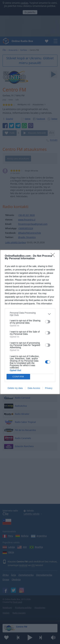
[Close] (54, 256)
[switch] (48, 322)
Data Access (34, 388)
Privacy (49, 388)
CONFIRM (18, 377)
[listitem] (30, 314)
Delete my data (15, 388)
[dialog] (30, 322)
